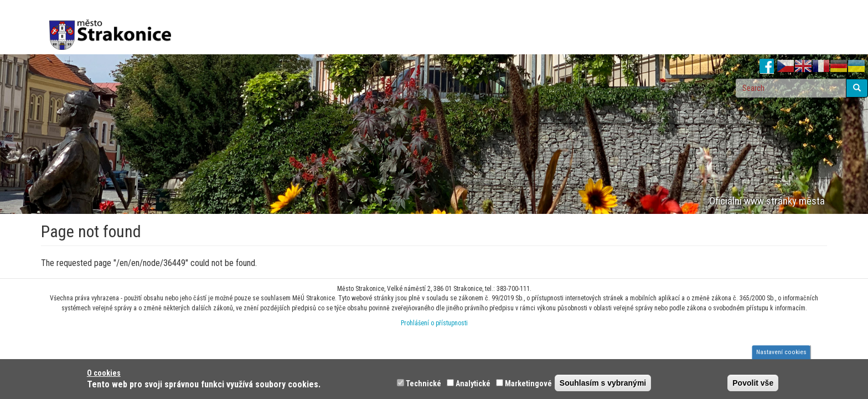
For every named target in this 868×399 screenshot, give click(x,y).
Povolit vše (753, 383)
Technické (423, 383)
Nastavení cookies (781, 352)
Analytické (473, 383)
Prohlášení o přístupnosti (434, 323)
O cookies (104, 373)
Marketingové (528, 383)
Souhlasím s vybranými (603, 383)
